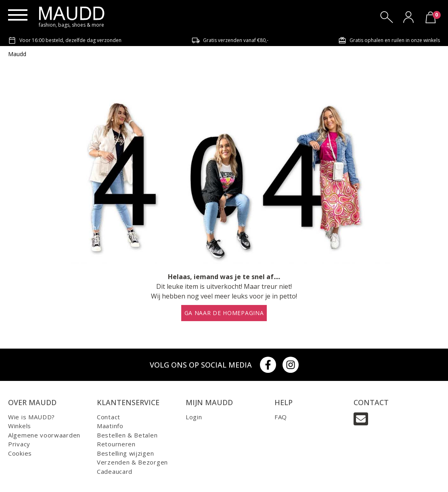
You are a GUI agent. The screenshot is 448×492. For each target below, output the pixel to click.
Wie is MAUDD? (31, 417)
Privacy (19, 444)
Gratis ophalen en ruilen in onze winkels (389, 40)
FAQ (281, 417)
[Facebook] (268, 365)
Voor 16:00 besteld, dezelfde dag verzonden (65, 40)
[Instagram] (291, 365)
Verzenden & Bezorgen (132, 462)
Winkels (20, 426)
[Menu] (18, 15)
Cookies (20, 453)
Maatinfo (110, 426)
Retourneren (116, 444)
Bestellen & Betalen (127, 435)
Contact (109, 417)
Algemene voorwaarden (44, 435)
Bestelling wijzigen (125, 453)
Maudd (17, 54)
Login (194, 417)
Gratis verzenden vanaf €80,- (230, 40)
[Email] (361, 419)
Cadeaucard (115, 471)
